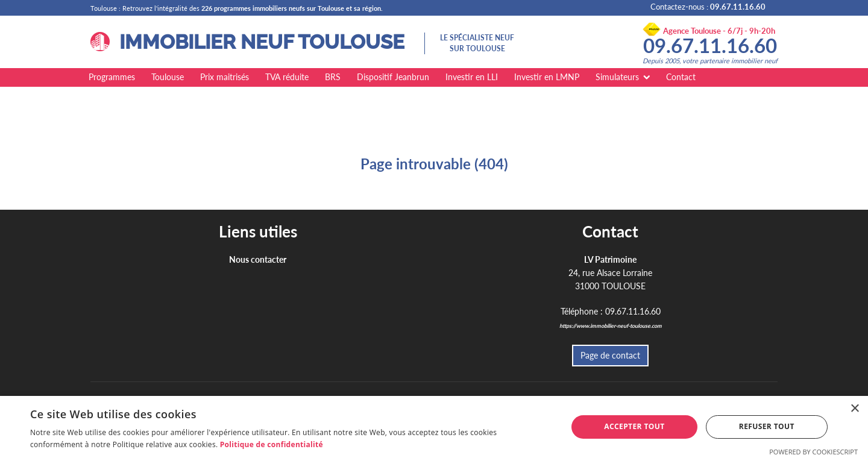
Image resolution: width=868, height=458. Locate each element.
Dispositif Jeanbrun (393, 77)
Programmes (112, 77)
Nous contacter (258, 259)
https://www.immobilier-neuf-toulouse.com (611, 326)
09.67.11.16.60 (710, 45)
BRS (333, 77)
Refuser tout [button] (767, 426)
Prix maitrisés (225, 77)
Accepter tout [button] (634, 426)
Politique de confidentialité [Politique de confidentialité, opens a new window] (272, 444)
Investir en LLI (472, 77)
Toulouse (168, 77)
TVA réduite (287, 77)
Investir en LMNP (547, 77)
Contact (681, 77)
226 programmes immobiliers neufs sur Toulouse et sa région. (292, 8)
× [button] (854, 409)
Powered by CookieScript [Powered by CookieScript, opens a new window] (813, 452)
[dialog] (434, 427)
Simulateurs (617, 77)
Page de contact (610, 355)
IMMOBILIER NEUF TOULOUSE (247, 42)
